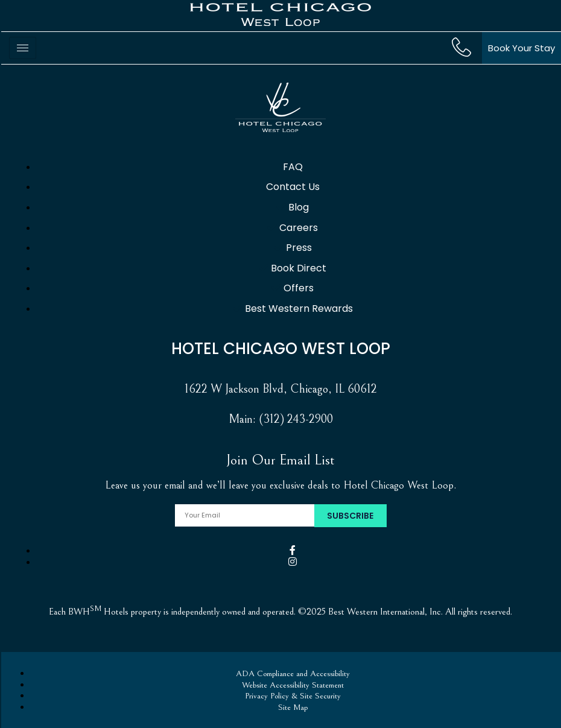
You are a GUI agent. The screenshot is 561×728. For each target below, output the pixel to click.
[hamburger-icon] (23, 48)
